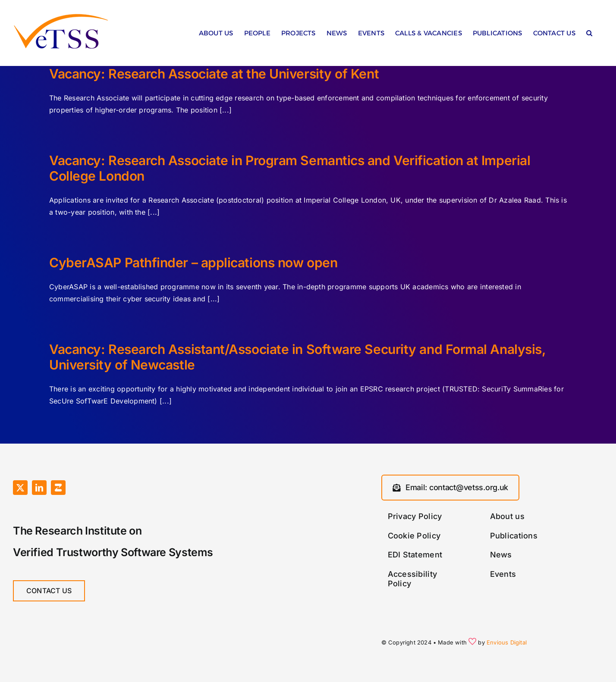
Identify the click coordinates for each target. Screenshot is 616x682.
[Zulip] (58, 488)
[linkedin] (39, 488)
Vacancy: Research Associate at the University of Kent (214, 74)
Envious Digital (507, 642)
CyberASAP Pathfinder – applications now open (193, 263)
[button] (589, 35)
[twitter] (20, 488)
